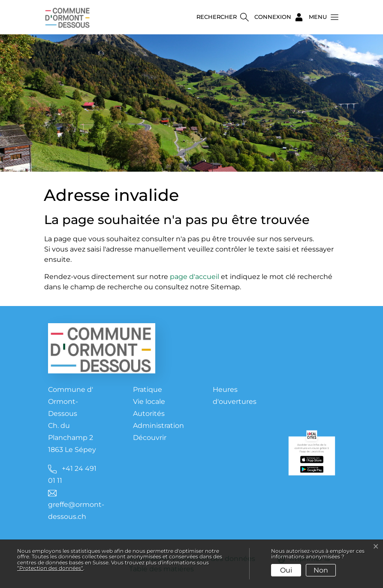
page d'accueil (195, 277)
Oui (286, 570)
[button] (321, 17)
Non (321, 570)
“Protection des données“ (50, 568)
